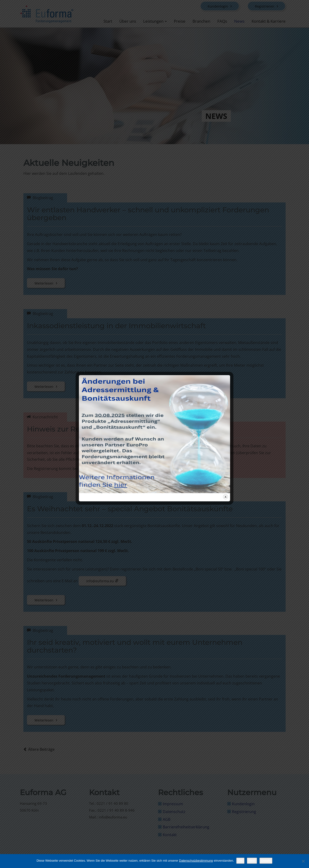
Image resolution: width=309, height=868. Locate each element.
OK (240, 861)
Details (266, 861)
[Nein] (303, 861)
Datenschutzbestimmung (196, 861)
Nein (252, 861)
